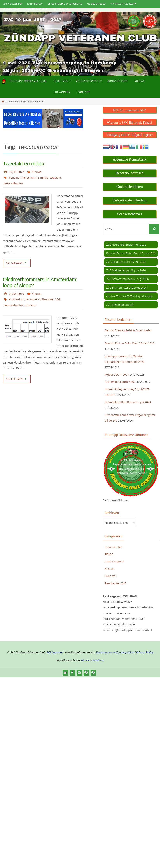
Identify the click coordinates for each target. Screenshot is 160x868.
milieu (44, 177)
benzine (14, 177)
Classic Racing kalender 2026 (65, 4)
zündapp (30, 303)
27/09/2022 (17, 171)
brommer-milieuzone (39, 297)
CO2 (58, 297)
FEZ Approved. (55, 651)
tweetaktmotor (13, 182)
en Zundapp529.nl (123, 651)
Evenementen (114, 547)
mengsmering (30, 177)
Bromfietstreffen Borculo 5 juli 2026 (128, 402)
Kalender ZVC (35, 4)
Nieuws (36, 171)
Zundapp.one (104, 651)
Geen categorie (114, 561)
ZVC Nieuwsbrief (13, 4)
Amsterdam (17, 297)
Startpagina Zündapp (123, 4)
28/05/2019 (17, 292)
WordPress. (98, 659)
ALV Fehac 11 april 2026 (120, 382)
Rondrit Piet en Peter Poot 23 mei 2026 (129, 343)
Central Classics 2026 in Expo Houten (128, 331)
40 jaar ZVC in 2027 (117, 375)
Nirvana (85, 659)
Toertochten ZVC (115, 582)
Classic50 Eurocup (37, 9)
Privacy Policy (12, 9)
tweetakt (55, 177)
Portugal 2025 (61, 9)
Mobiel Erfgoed (96, 4)
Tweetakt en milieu (22, 163)
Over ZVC (111, 575)
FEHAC (109, 554)
